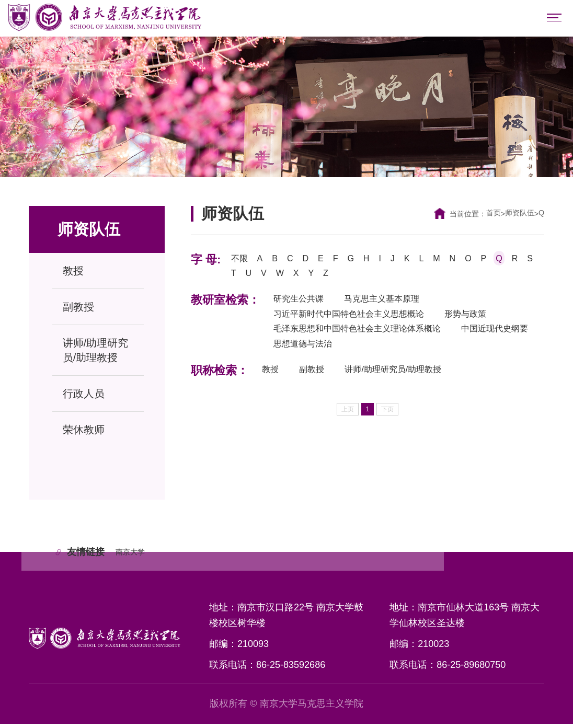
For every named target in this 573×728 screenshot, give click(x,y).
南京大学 (134, 555)
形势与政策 (490, 322)
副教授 (78, 309)
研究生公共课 (302, 306)
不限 (240, 262)
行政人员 (84, 396)
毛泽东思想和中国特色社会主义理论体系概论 (368, 339)
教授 (73, 273)
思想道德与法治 (405, 356)
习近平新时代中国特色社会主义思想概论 (359, 322)
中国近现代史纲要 (312, 356)
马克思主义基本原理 (396, 306)
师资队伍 (517, 216)
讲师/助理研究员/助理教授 (96, 353)
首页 (487, 216)
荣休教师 (84, 432)
